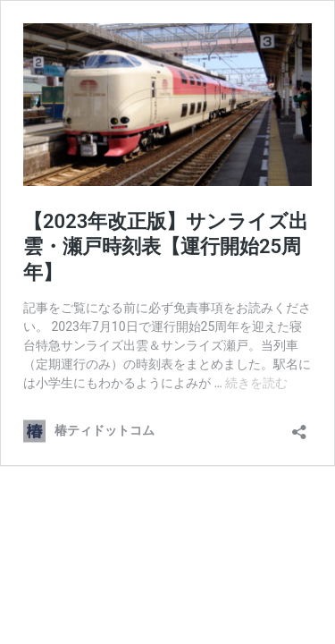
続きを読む (256, 383)
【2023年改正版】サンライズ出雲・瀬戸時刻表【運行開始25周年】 (166, 247)
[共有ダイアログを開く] (299, 426)
